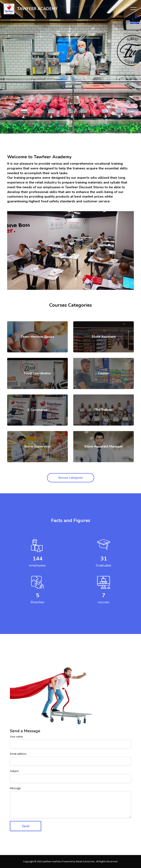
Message (15, 788)
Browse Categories (71, 478)
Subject (14, 771)
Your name (16, 737)
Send (26, 826)
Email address (18, 754)
